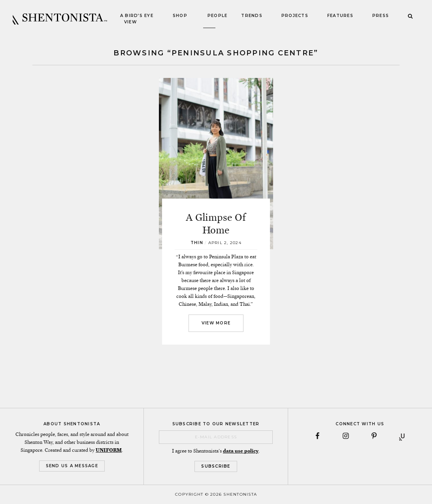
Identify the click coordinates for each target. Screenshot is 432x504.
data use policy (241, 451)
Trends (252, 16)
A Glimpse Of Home (216, 224)
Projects (295, 16)
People (218, 16)
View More (216, 323)
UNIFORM (109, 450)
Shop (180, 16)
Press (381, 16)
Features (340, 16)
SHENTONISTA (60, 19)
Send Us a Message (72, 466)
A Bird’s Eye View (137, 19)
